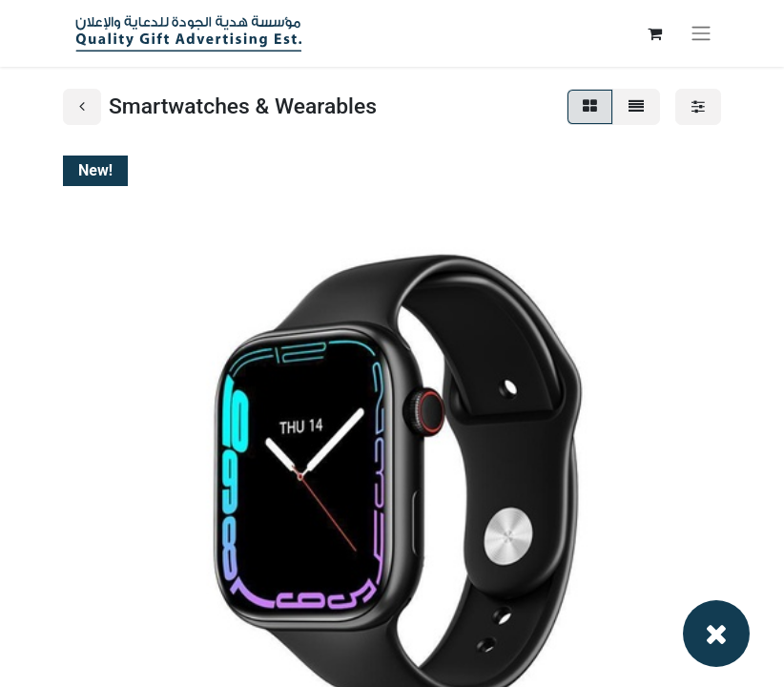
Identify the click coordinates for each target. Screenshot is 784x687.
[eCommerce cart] (654, 33)
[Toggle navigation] (701, 34)
